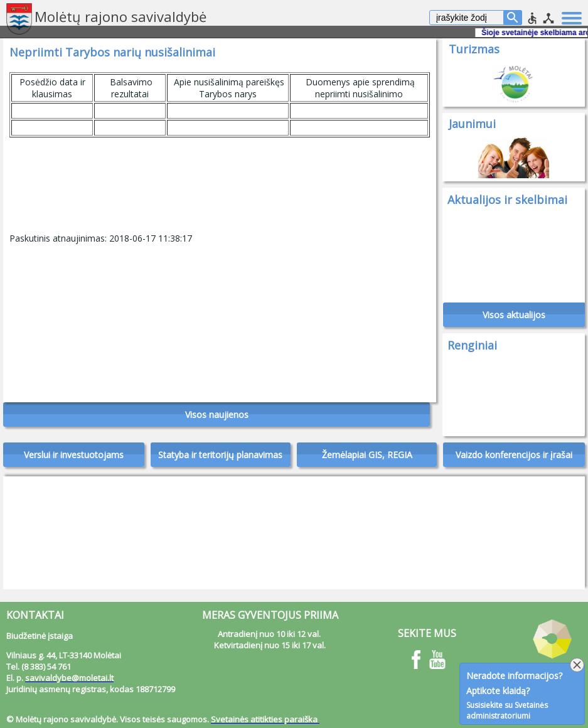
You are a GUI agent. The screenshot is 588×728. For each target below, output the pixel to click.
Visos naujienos (217, 415)
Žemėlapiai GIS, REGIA (367, 455)
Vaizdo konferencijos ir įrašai (514, 455)
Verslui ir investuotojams (74, 455)
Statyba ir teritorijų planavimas (220, 455)
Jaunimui (472, 124)
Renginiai (472, 345)
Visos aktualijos (514, 315)
